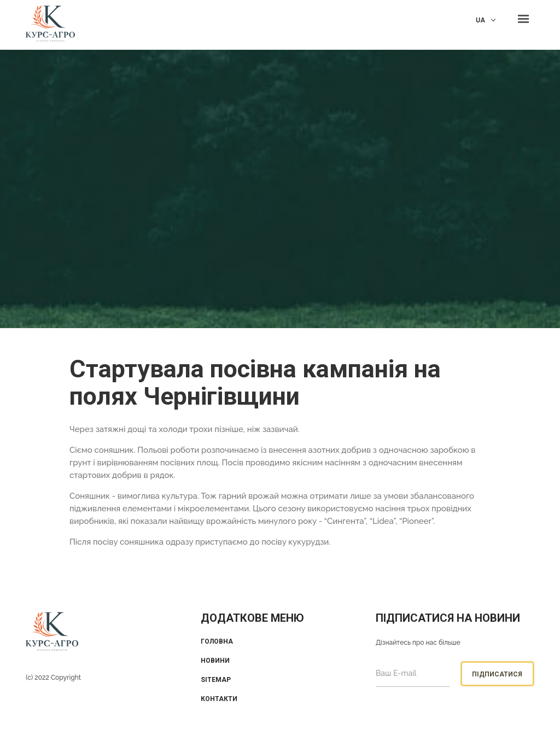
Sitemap (216, 680)
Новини (215, 661)
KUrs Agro (50, 25)
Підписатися (497, 674)
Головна (217, 641)
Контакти (219, 699)
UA (480, 20)
